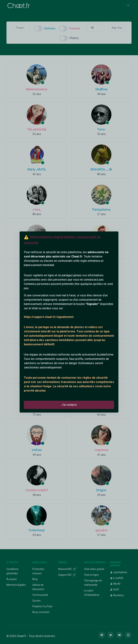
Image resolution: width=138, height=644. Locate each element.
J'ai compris (69, 405)
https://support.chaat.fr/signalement (49, 317)
